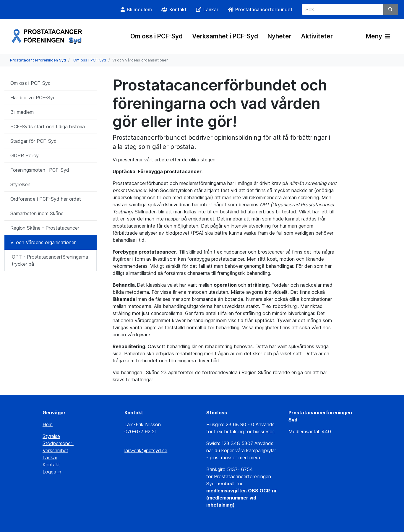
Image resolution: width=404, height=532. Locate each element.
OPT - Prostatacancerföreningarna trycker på (50, 260)
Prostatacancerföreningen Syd (38, 60)
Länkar (50, 458)
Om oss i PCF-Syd (156, 36)
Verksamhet (55, 450)
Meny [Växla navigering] (378, 36)
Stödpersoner (58, 443)
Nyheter (279, 36)
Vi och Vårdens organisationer (43, 242)
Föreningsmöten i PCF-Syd (40, 170)
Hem (48, 424)
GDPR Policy (25, 155)
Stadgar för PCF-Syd (34, 141)
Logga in (52, 472)
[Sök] (391, 9)
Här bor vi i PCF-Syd (33, 98)
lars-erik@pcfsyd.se (146, 450)
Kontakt (51, 465)
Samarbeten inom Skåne (37, 213)
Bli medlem (22, 112)
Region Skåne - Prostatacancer (45, 228)
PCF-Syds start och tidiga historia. (48, 126)
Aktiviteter (317, 36)
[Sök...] (343, 9)
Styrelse (51, 436)
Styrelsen (20, 184)
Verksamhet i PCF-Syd (225, 36)
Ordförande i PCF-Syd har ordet (46, 199)
